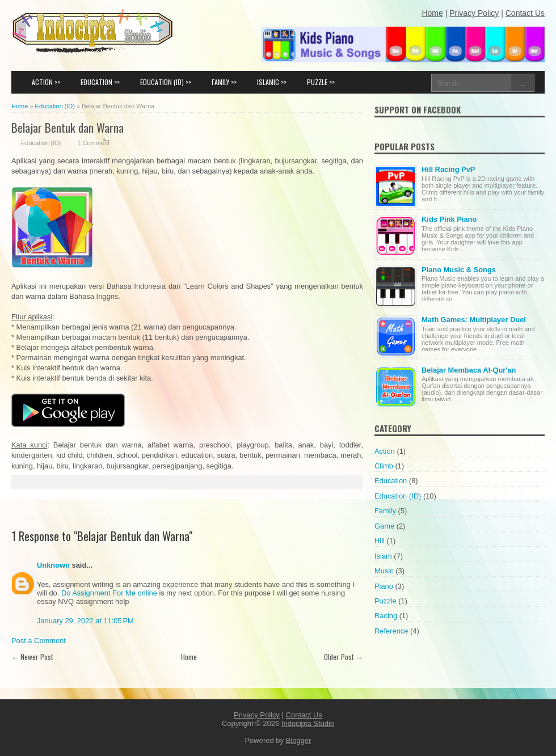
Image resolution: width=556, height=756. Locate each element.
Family (385, 511)
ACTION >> (46, 82)
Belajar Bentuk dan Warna (68, 127)
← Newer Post (32, 657)
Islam (383, 556)
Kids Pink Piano (449, 219)
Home (189, 657)
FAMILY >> (224, 82)
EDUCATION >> (100, 82)
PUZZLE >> (321, 82)
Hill (380, 541)
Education (391, 481)
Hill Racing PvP (448, 169)
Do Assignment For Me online (109, 593)
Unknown (53, 565)
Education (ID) (41, 143)
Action (385, 451)
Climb (384, 466)
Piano (384, 586)
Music (384, 571)
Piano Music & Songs (459, 270)
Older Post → (344, 657)
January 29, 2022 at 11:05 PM (85, 621)
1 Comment (93, 143)
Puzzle (386, 601)
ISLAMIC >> (272, 82)
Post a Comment (39, 641)
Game (384, 526)
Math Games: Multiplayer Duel (474, 320)
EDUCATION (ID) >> (166, 82)
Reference (391, 631)
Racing (386, 616)
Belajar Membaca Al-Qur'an (469, 370)
